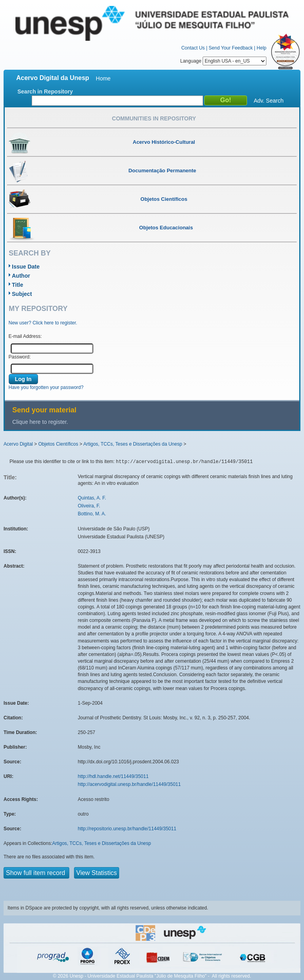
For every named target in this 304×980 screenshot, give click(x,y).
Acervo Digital (18, 444)
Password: (20, 357)
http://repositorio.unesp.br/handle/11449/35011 (127, 829)
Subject (22, 294)
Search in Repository (45, 92)
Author (21, 276)
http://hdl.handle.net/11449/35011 (113, 776)
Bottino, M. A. (92, 514)
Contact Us (193, 48)
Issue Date (26, 267)
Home (103, 78)
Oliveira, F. (89, 506)
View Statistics (97, 873)
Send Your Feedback (231, 48)
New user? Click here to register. (43, 323)
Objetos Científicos (58, 444)
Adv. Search (269, 101)
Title (18, 285)
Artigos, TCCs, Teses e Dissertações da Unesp (133, 444)
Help (261, 48)
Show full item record (36, 873)
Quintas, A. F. (92, 498)
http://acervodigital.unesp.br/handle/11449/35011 (129, 784)
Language (223, 61)
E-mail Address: (25, 336)
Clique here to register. (40, 422)
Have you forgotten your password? (46, 387)
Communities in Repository (154, 118)
